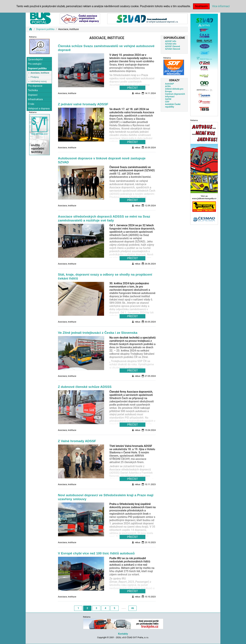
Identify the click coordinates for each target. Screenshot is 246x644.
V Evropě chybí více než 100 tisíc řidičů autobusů (96, 553)
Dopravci (33, 95)
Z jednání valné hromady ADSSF (83, 104)
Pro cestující (35, 64)
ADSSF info (171, 41)
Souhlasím (201, 6)
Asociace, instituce (40, 73)
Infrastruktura (35, 99)
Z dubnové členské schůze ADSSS (85, 387)
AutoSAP (169, 84)
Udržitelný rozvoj (38, 81)
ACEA (168, 86)
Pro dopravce (35, 86)
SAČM (168, 99)
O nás (31, 104)
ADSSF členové (172, 46)
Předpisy (35, 77)
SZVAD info (171, 44)
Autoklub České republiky (173, 105)
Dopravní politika (45, 29)
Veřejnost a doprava (39, 109)
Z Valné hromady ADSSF (77, 441)
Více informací (221, 6)
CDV (167, 102)
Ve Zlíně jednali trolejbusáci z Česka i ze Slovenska (98, 333)
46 (133, 608)
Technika (33, 90)
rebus (136, 93)
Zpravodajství (35, 59)
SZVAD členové (173, 49)
